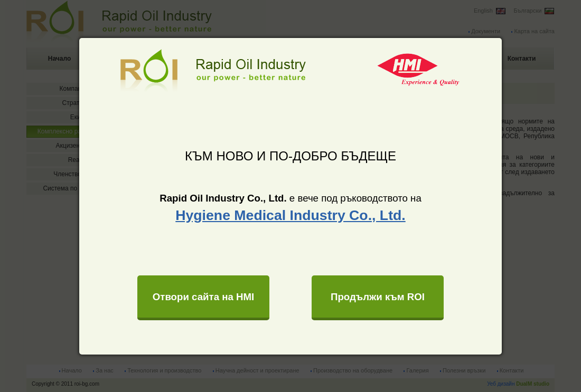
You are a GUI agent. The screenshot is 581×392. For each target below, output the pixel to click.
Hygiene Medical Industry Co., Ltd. (290, 215)
